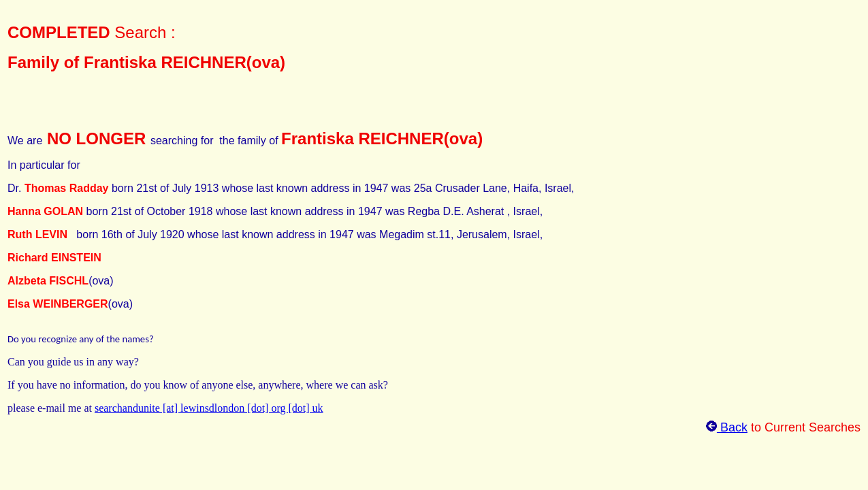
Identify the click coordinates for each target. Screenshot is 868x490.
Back (727, 427)
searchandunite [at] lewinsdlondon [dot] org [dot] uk (209, 408)
